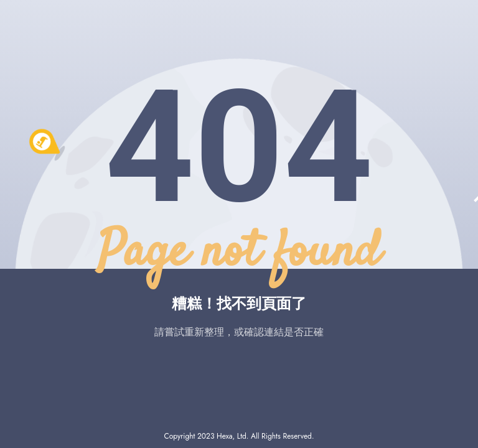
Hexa (224, 436)
